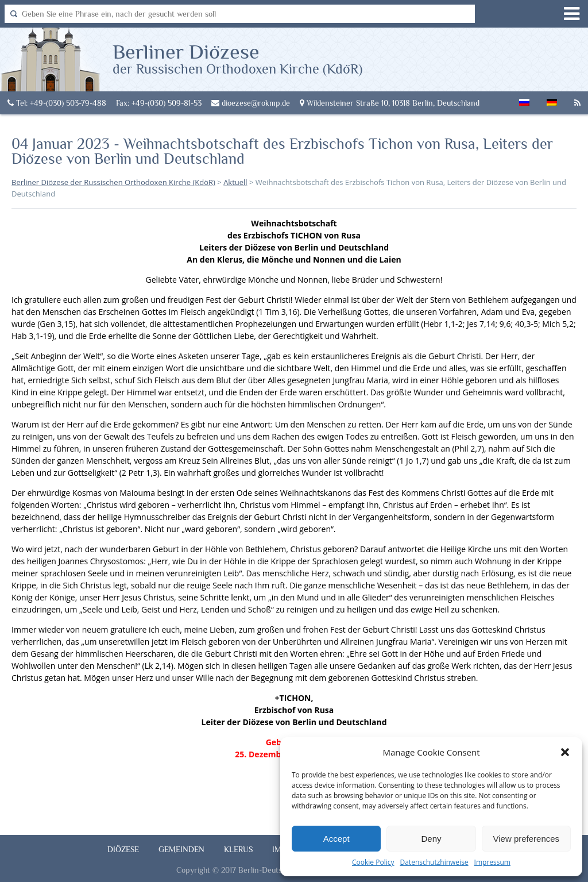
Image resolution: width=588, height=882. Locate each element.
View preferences (527, 839)
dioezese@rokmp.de (251, 103)
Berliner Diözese (237, 58)
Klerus (238, 849)
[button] (565, 752)
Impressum (492, 862)
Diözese (123, 849)
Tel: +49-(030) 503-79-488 (57, 103)
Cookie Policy (373, 862)
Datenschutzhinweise (434, 862)
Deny (431, 839)
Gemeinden (181, 849)
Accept (336, 839)
